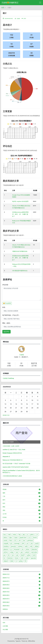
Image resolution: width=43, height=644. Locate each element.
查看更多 (5, 609)
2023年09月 (6, 595)
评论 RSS (5, 630)
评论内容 (5, 285)
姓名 (4, 307)
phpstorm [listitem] (6, 549)
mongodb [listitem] (6, 543)
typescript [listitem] (33, 558)
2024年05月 (6, 585)
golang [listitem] (21, 561)
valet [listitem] (31, 546)
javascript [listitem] (13, 546)
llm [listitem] (26, 561)
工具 (4, 496)
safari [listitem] (26, 546)
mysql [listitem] (16, 538)
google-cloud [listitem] (23, 538)
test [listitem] (13, 555)
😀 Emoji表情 (7, 303)
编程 (4, 493)
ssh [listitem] (23, 549)
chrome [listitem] (35, 538)
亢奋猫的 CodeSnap (8, 378)
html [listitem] (23, 543)
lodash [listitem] (12, 561)
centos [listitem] (15, 535)
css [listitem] (27, 543)
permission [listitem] (30, 540)
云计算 (5, 514)
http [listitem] (19, 535)
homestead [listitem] (17, 549)
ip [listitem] (11, 549)
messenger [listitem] (17, 543)
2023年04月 (6, 606)
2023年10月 (6, 592)
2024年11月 (6, 578)
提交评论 (6, 332)
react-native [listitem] (34, 552)
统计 (10, 8)
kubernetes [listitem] (34, 549)
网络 (4, 507)
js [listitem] (28, 535)
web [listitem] (17, 555)
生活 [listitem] (29, 538)
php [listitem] (24, 535)
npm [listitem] (22, 552)
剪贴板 (5, 489)
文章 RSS (5, 626)
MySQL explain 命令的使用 (20, 201)
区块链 (5, 517)
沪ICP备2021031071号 (21, 639)
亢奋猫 (18, 19)
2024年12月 (6, 415)
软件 (4, 503)
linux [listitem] (5, 535)
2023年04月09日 (9, 19)
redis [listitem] (22, 558)
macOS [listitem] (37, 543)
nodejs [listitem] (12, 552)
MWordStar (32, 641)
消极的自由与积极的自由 (20, 251)
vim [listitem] (20, 540)
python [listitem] (32, 535)
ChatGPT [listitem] (23, 555)
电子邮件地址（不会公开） (11, 315)
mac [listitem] (24, 540)
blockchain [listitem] (10, 558)
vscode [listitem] (5, 540)
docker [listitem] (28, 549)
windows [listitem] (20, 546)
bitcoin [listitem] (17, 558)
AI (3, 521)
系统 (4, 510)
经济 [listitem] (15, 540)
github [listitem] (29, 555)
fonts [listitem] (11, 540)
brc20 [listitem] (34, 555)
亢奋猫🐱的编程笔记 (10, 3)
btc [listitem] (4, 558)
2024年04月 (6, 588)
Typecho (18, 641)
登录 (4, 623)
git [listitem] (11, 543)
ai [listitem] (16, 561)
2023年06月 (6, 602)
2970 (25, 19)
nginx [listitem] (11, 538)
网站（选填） (7, 323)
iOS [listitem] (9, 555)
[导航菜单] (40, 3)
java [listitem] (4, 555)
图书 (4, 500)
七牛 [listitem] (37, 535)
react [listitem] (17, 552)
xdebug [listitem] (36, 546)
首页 (3, 8)
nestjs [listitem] (27, 558)
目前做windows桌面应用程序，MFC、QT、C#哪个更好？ (20, 214)
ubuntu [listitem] (5, 538)
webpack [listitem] (6, 561)
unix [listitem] (32, 543)
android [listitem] (27, 552)
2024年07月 (6, 581)
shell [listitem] (9, 535)
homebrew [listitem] (6, 546)
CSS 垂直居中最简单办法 (20, 271)
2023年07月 (6, 599)
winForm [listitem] (6, 552)
